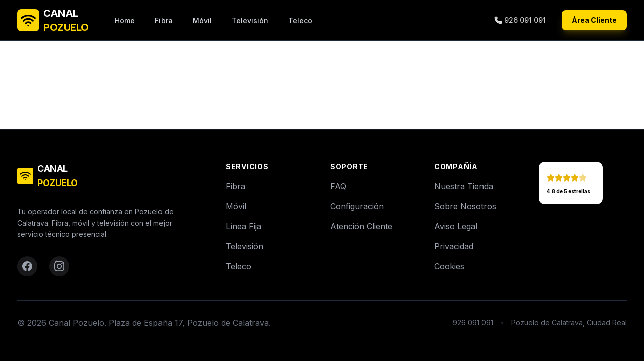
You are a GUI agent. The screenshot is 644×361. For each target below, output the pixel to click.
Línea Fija (244, 226)
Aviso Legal (456, 226)
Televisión (250, 20)
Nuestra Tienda (464, 186)
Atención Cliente (361, 226)
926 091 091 (520, 20)
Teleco (300, 20)
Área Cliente (594, 20)
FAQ (338, 186)
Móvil (202, 20)
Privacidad (454, 246)
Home (125, 20)
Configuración (357, 206)
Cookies (449, 266)
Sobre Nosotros (465, 206)
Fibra (164, 20)
